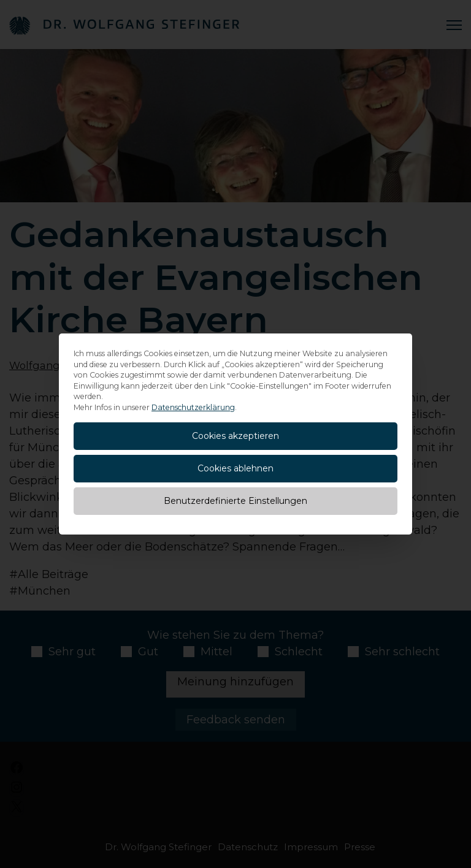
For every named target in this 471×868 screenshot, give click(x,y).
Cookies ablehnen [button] (235, 468)
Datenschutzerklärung (193, 407)
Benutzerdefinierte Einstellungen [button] (235, 501)
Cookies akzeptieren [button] (235, 436)
